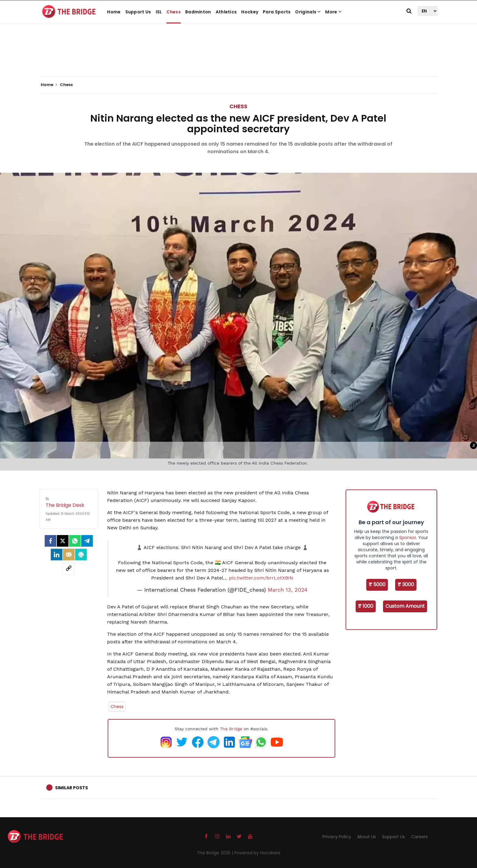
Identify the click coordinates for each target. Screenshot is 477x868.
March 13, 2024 (288, 590)
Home (114, 12)
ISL (159, 12)
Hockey (250, 12)
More (333, 12)
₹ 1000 (366, 606)
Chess (174, 12)
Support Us (138, 12)
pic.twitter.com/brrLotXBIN (261, 578)
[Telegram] (87, 541)
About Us (367, 837)
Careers (419, 837)
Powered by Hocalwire (257, 853)
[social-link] (69, 568)
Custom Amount (405, 606)
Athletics (226, 12)
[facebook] (50, 541)
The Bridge (231, 729)
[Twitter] (63, 541)
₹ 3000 (406, 584)
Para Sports (277, 12)
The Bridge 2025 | (216, 853)
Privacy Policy (337, 837)
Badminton (198, 12)
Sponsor (408, 538)
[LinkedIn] (57, 555)
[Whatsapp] (75, 541)
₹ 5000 (377, 584)
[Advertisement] (238, 58)
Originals (308, 12)
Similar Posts (71, 788)
